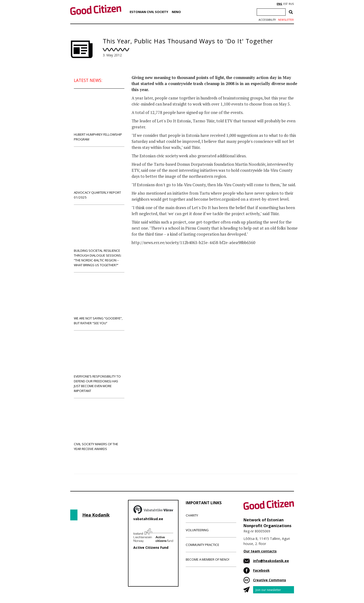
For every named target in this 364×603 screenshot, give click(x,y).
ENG (279, 4)
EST (285, 4)
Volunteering (197, 530)
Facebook (261, 570)
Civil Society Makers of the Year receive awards (99, 427)
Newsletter (286, 20)
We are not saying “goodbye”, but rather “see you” (99, 301)
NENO (176, 12)
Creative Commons (270, 580)
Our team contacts (260, 551)
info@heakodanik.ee (271, 561)
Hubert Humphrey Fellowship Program (99, 117)
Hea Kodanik (96, 515)
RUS (291, 4)
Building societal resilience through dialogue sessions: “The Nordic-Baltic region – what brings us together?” (99, 238)
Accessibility (267, 20)
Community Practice (202, 545)
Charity (192, 515)
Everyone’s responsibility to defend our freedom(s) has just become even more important (99, 364)
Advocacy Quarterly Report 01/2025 (99, 176)
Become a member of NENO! (208, 559)
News (141, 262)
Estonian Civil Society (149, 12)
